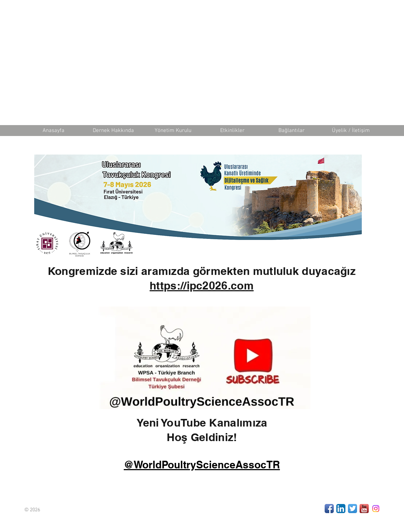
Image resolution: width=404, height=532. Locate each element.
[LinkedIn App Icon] (341, 509)
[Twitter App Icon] (352, 509)
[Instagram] (376, 509)
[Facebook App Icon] (329, 509)
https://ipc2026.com (202, 285)
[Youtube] (364, 509)
